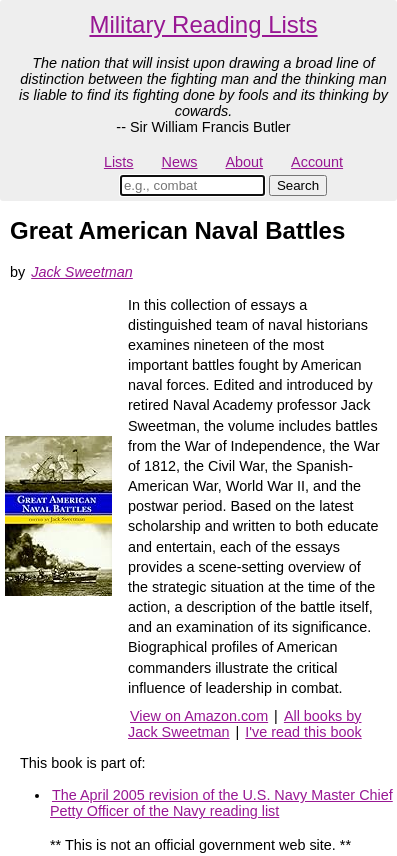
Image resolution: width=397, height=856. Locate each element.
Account (317, 162)
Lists (119, 162)
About (244, 162)
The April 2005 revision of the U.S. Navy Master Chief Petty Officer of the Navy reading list (221, 803)
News (180, 162)
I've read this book (303, 732)
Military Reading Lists (203, 24)
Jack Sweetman (82, 272)
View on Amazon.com (199, 716)
